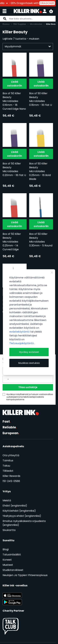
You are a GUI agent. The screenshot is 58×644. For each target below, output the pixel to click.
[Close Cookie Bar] (52, 272)
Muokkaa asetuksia (29, 363)
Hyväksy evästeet (29, 352)
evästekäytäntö (20, 332)
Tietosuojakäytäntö (22, 343)
